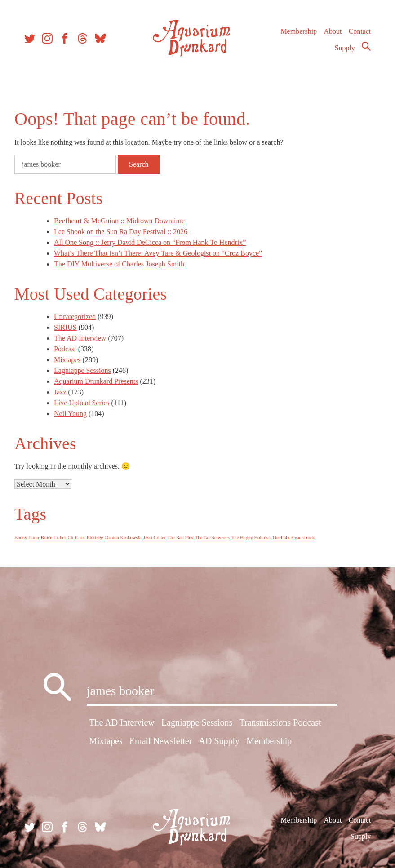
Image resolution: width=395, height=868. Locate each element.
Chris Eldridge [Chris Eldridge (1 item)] (89, 538)
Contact (360, 31)
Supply (345, 48)
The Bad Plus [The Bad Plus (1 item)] (180, 538)
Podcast (65, 349)
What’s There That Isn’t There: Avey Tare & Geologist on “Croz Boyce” (158, 253)
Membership (299, 31)
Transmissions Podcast (280, 722)
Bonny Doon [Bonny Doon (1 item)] (27, 538)
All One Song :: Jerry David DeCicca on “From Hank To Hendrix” (150, 242)
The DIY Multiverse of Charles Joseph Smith (119, 264)
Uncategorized (75, 317)
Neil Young (70, 414)
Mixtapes (67, 360)
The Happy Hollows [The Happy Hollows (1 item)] (251, 538)
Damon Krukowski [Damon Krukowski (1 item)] (123, 538)
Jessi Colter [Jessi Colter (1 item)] (154, 538)
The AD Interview (80, 338)
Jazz (60, 392)
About (333, 31)
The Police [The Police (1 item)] (283, 538)
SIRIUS (65, 327)
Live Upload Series (82, 403)
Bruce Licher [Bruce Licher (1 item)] (53, 538)
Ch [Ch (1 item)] (71, 538)
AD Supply (220, 741)
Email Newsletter (161, 741)
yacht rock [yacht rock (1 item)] (304, 538)
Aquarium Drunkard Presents (96, 381)
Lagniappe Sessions (82, 370)
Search (366, 46)
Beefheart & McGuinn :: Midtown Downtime (119, 221)
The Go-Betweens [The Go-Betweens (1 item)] (212, 538)
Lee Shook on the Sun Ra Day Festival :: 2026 (121, 232)
